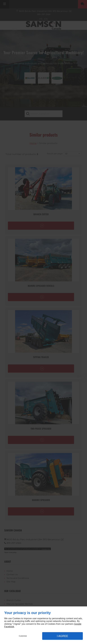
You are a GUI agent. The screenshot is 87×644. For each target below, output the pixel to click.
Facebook (9, 627)
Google (78, 624)
